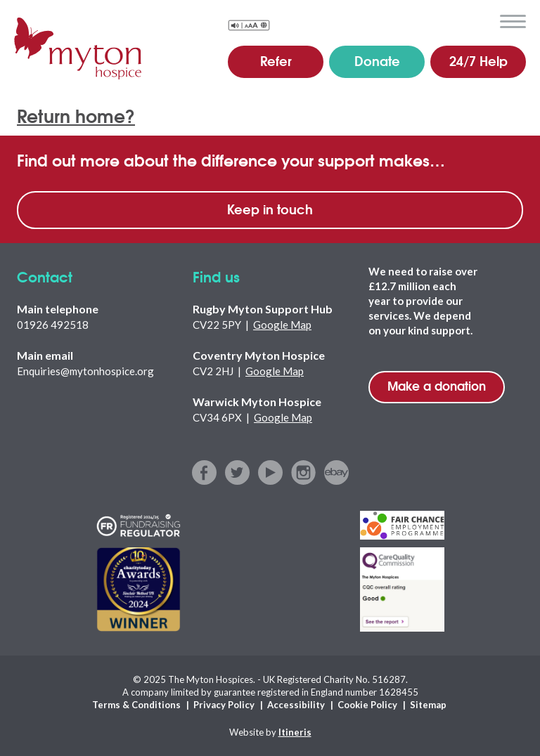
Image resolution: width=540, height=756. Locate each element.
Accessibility (296, 705)
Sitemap (428, 705)
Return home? (76, 115)
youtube (270, 472)
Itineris (295, 732)
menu (513, 22)
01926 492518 (53, 325)
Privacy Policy (224, 705)
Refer (276, 60)
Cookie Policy (367, 705)
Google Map (282, 325)
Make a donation (437, 385)
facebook (204, 472)
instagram (303, 472)
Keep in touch (270, 209)
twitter (237, 472)
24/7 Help (478, 60)
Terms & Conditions (136, 705)
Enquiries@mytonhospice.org (85, 371)
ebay (336, 472)
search (480, 20)
